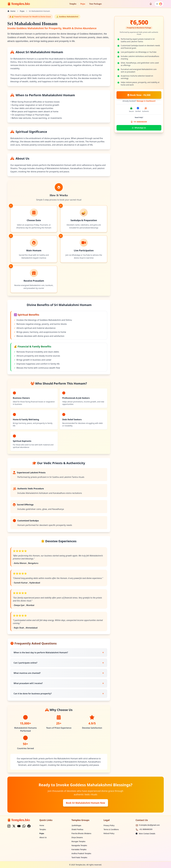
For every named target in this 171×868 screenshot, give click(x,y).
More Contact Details (146, 834)
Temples (73, 4)
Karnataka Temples (79, 849)
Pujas (83, 4)
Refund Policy (109, 833)
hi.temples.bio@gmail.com (149, 825)
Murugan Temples (78, 841)
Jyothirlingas (76, 825)
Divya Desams (77, 837)
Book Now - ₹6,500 (139, 95)
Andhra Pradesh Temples (81, 853)
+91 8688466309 (146, 829)
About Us (43, 837)
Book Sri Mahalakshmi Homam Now (85, 803)
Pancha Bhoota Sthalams (81, 833)
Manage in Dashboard (146, 101)
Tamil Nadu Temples (79, 857)
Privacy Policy (109, 825)
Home (42, 825)
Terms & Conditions (111, 829)
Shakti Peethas (77, 829)
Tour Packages (95, 4)
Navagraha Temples (79, 845)
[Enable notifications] (151, 4)
